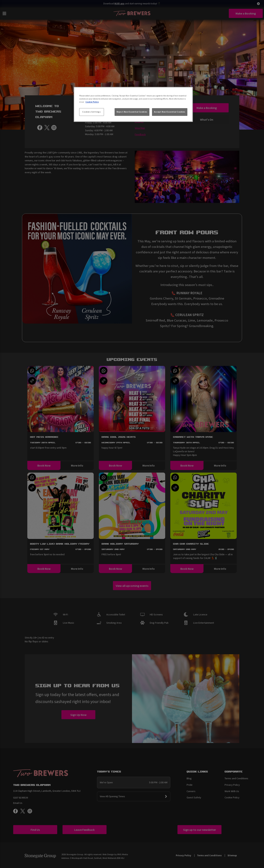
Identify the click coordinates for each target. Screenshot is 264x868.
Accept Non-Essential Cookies (170, 112)
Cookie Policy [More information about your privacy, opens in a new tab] (92, 102)
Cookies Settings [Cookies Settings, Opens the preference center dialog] (91, 112)
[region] (133, 104)
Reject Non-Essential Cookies (132, 112)
